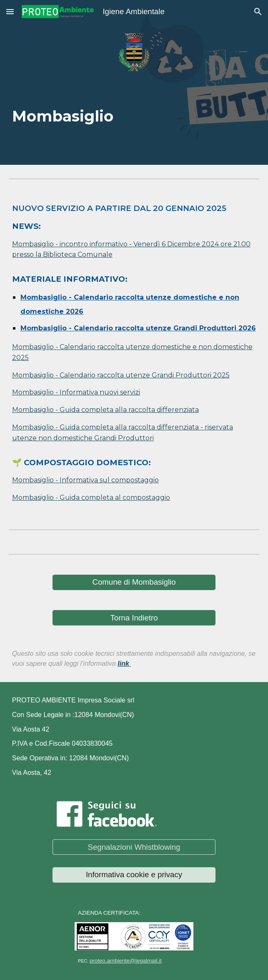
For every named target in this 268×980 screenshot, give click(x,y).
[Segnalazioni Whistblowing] (134, 847)
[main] (134, 112)
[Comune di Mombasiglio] (134, 582)
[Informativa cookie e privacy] (134, 875)
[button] (10, 11)
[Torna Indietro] (134, 618)
